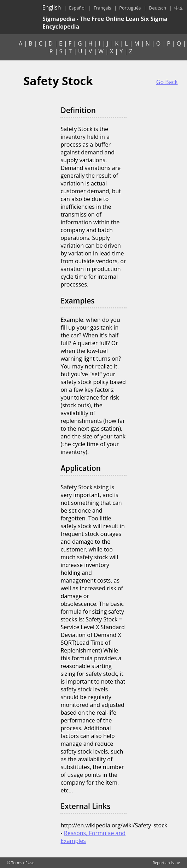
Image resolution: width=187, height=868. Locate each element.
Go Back (167, 82)
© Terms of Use (21, 863)
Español (77, 8)
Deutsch (157, 8)
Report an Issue (166, 863)
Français (102, 8)
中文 (179, 8)
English (51, 7)
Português (130, 8)
